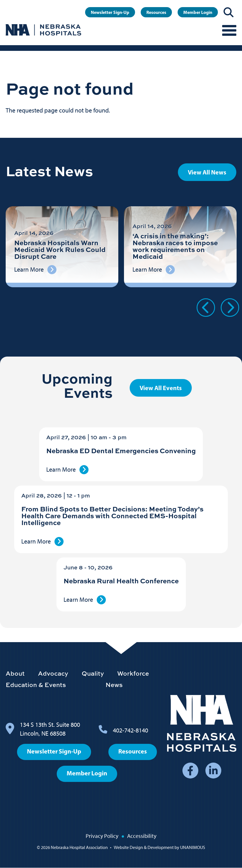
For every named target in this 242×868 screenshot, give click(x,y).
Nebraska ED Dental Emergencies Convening (121, 450)
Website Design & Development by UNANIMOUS (159, 847)
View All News (207, 172)
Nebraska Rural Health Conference (121, 581)
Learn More (61, 470)
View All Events (161, 388)
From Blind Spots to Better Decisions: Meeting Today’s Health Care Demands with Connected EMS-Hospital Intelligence (112, 516)
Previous (206, 308)
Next (230, 308)
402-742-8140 (131, 730)
